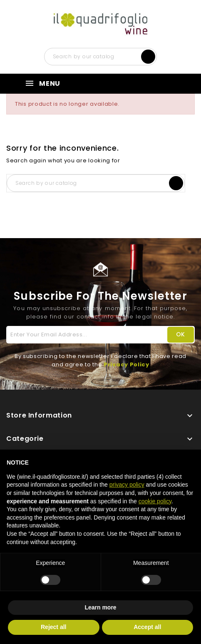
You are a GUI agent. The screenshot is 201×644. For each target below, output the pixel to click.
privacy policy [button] (127, 485)
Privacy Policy (127, 364)
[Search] (101, 57)
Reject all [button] (53, 627)
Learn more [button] (100, 607)
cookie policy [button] (155, 501)
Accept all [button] (147, 627)
